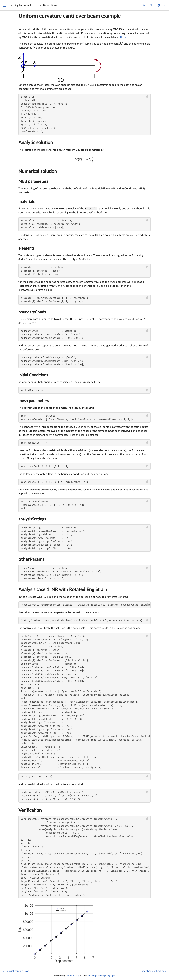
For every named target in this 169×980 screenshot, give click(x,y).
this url (124, 37)
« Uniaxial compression (16, 971)
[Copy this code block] (147, 97)
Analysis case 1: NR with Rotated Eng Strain (63, 590)
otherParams (31, 559)
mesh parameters (34, 401)
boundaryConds (32, 312)
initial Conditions (33, 375)
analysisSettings (32, 519)
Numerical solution (38, 171)
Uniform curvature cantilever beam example (70, 16)
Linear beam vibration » (153, 971)
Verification (30, 810)
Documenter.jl (72, 976)
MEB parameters (33, 182)
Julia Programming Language (101, 976)
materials (26, 202)
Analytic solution (36, 143)
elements (26, 248)
